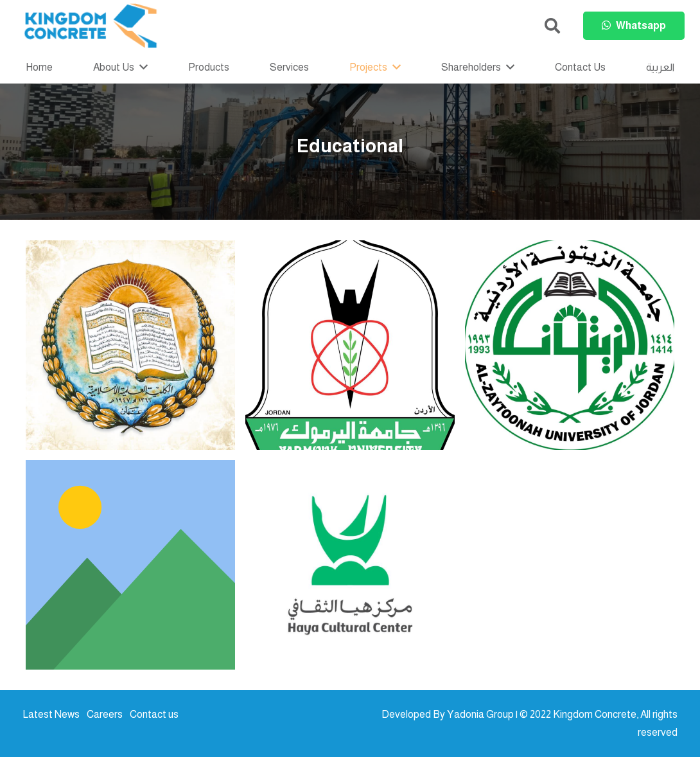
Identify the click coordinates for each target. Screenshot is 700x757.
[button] (552, 26)
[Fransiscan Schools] (130, 565)
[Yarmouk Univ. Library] (350, 345)
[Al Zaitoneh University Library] (570, 345)
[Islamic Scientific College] (130, 345)
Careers (105, 714)
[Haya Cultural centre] (350, 565)
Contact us (154, 714)
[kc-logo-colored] (91, 26)
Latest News (51, 714)
